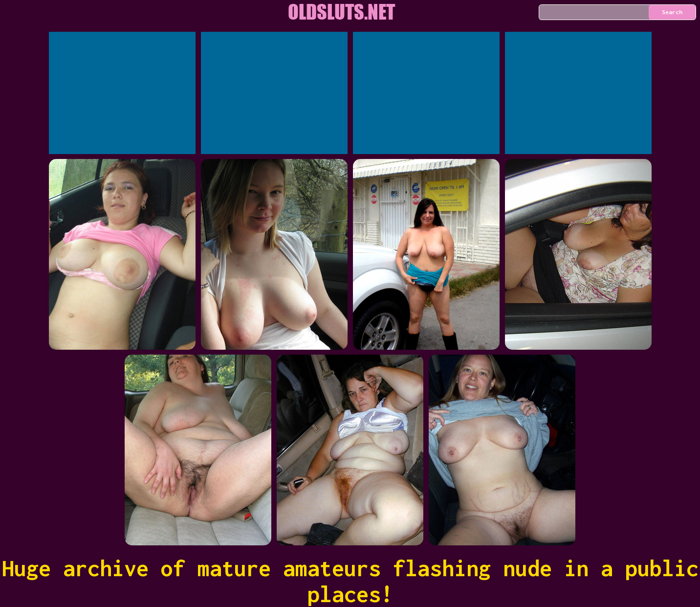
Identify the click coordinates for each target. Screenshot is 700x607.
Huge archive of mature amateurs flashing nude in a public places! (350, 581)
